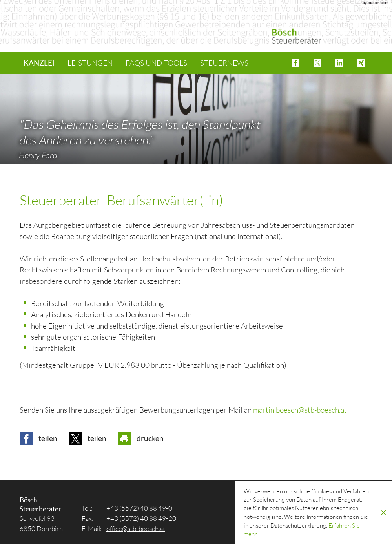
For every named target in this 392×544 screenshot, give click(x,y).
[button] (295, 63)
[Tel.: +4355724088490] (139, 508)
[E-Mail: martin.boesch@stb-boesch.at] (300, 410)
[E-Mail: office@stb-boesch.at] (136, 528)
